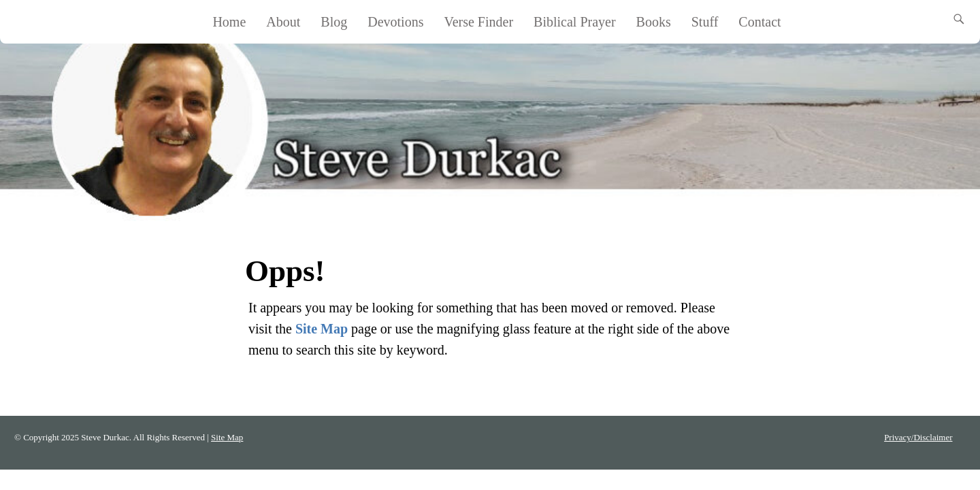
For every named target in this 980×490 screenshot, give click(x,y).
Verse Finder (478, 22)
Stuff (705, 22)
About (283, 22)
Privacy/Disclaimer (918, 437)
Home (229, 22)
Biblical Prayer (575, 22)
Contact (759, 22)
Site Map (322, 329)
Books (654, 22)
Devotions (395, 22)
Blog (334, 22)
